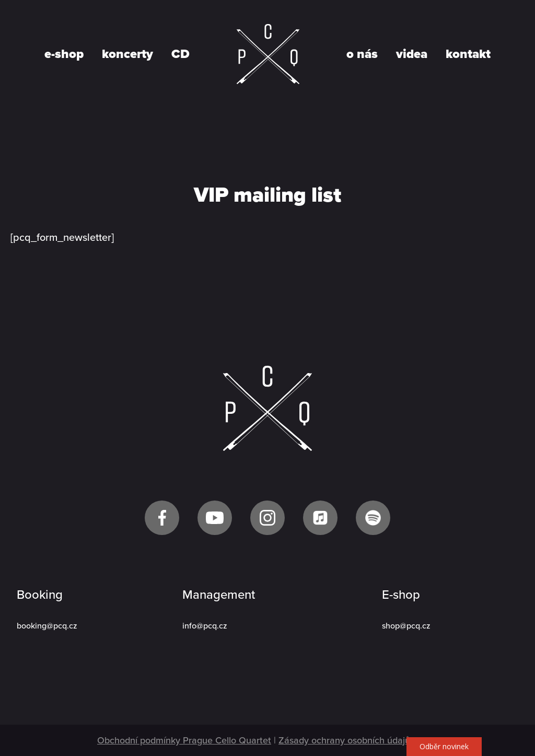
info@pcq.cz (205, 626)
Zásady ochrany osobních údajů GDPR (358, 740)
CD (181, 54)
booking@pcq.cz (47, 626)
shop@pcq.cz (406, 626)
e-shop (64, 54)
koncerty (127, 54)
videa (412, 54)
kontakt (468, 54)
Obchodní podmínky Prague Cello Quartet (184, 740)
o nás (362, 54)
